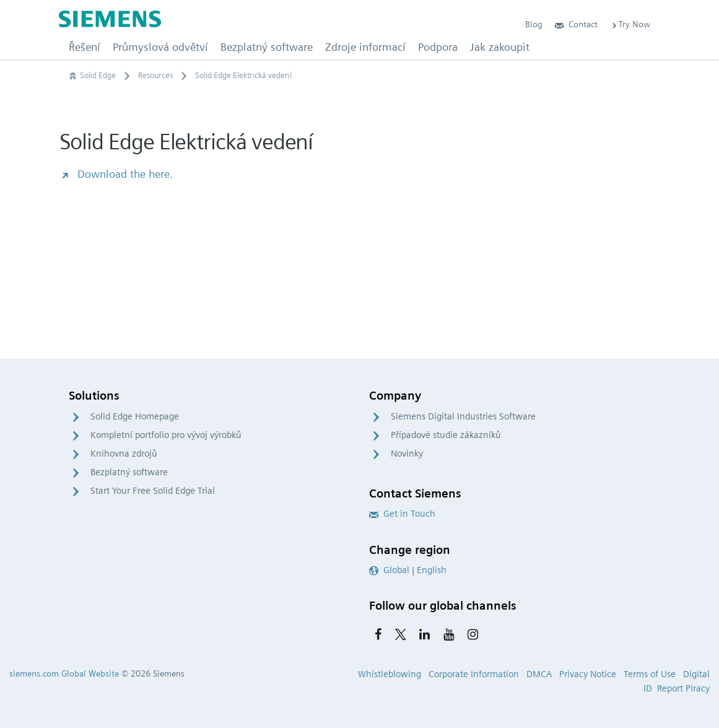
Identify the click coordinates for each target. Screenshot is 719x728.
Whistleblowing (390, 674)
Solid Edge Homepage (135, 416)
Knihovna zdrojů (124, 454)
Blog (534, 24)
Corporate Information (474, 674)
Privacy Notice (588, 674)
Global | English (408, 570)
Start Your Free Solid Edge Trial (153, 491)
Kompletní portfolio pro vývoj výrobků (166, 435)
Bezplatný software (129, 472)
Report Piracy (683, 688)
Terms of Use (650, 674)
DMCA (539, 674)
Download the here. (116, 174)
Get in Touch (402, 514)
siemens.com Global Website (64, 673)
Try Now (630, 24)
